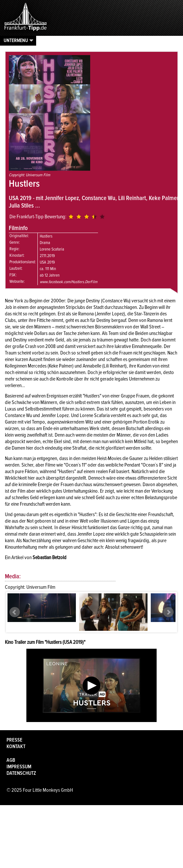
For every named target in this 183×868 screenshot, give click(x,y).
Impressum (19, 767)
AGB (11, 760)
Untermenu (16, 40)
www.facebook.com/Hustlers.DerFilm (69, 282)
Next (168, 612)
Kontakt (16, 746)
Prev (15, 612)
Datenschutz (21, 773)
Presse (14, 740)
